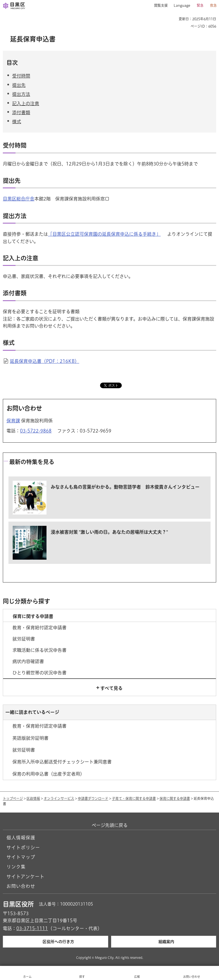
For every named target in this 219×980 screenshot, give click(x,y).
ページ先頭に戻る (110, 825)
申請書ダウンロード (93, 798)
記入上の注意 (26, 103)
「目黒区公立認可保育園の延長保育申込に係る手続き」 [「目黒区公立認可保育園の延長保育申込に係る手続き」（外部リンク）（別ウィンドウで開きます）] (104, 234)
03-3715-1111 (32, 928)
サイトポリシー (23, 847)
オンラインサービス (59, 798)
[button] (159, 6)
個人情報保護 (21, 838)
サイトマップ (21, 857)
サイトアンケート (26, 877)
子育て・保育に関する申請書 (134, 798)
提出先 (19, 85)
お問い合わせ (21, 886)
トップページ (13, 798)
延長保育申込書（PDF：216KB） (45, 361)
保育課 (13, 421)
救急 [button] (213, 5)
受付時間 (21, 76)
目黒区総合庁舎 (19, 199)
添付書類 (21, 112)
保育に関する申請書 (175, 798)
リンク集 (16, 867)
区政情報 (33, 798)
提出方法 (21, 94)
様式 (17, 122)
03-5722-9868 (36, 431)
